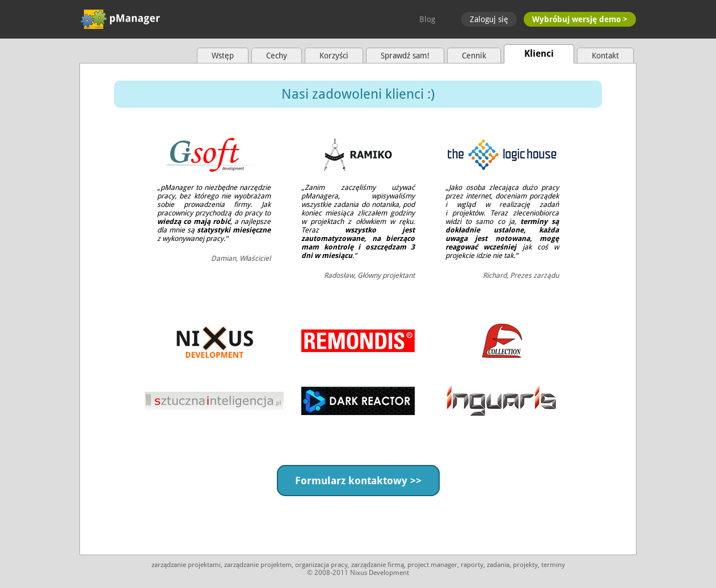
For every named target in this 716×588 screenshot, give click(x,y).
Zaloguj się (489, 19)
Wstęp (223, 56)
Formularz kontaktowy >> (358, 481)
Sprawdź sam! (405, 56)
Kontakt (605, 56)
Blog (427, 19)
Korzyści (334, 56)
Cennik (474, 56)
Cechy (277, 56)
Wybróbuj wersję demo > (580, 19)
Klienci (539, 54)
